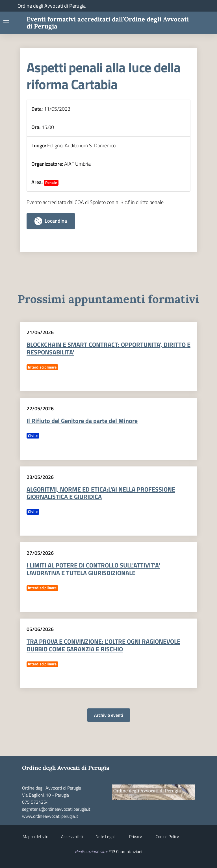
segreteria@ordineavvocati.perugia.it (56, 809)
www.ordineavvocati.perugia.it (50, 816)
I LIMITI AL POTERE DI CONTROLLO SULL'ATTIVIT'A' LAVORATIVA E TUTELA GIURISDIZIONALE (93, 569)
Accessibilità (72, 837)
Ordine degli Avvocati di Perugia (52, 6)
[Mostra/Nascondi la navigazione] (6, 22)
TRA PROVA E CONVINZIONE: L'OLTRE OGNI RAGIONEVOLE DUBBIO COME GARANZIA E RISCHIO (103, 645)
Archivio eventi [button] (109, 715)
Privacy (135, 837)
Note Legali (105, 837)
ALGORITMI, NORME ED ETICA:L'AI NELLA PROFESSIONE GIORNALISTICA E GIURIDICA (101, 493)
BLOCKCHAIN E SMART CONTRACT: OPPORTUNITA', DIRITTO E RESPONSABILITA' (108, 348)
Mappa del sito (35, 837)
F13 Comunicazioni (125, 851)
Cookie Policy (167, 837)
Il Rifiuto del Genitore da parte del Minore (82, 421)
